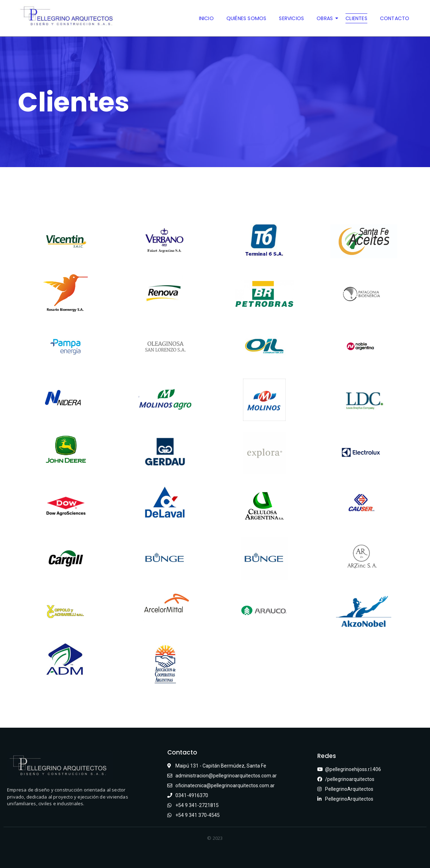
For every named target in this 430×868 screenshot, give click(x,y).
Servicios (291, 18)
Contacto (395, 18)
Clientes (356, 18)
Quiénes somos (247, 18)
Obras (326, 18)
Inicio (206, 18)
